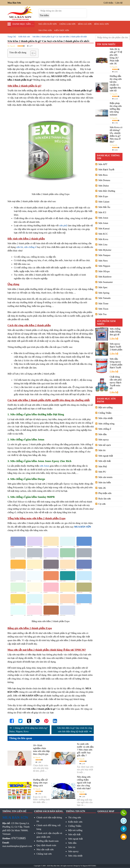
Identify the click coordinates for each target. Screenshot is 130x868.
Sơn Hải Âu (104, 207)
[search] (44, 15)
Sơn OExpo (104, 271)
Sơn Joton (103, 218)
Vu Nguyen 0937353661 (88, 866)
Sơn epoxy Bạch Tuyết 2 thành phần (116, 347)
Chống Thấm (105, 413)
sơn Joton (44, 466)
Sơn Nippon (104, 266)
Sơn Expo (103, 196)
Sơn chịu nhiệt (105, 418)
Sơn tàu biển (105, 482)
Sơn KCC (103, 234)
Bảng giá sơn (85, 24)
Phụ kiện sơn (105, 493)
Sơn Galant (104, 202)
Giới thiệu (108, 3)
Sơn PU (102, 472)
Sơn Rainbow (105, 277)
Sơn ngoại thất (106, 456)
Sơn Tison (103, 309)
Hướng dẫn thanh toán (48, 841)
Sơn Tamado (104, 298)
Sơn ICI (102, 212)
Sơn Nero (103, 261)
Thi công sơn (45, 30)
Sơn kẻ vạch (105, 445)
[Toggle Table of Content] (32, 53)
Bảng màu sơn (101, 24)
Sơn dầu (103, 434)
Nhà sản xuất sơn (48, 24)
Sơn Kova (103, 239)
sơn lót (20, 247)
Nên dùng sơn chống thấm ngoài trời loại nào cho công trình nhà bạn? (84, 783)
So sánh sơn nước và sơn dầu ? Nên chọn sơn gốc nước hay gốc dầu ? (85, 750)
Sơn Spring (104, 293)
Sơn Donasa (104, 180)
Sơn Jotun (103, 223)
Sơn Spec (103, 287)
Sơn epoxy (104, 440)
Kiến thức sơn (62, 30)
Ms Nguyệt (11, 46)
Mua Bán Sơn (55, 866)
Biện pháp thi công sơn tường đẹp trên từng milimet (116, 109)
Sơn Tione (103, 304)
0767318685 (19, 838)
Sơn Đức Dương (107, 191)
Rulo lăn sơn (105, 499)
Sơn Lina (103, 245)
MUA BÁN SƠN (82, 527)
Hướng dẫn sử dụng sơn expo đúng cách (40, 783)
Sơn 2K (102, 488)
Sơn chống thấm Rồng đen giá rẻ (115, 332)
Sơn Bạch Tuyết (106, 170)
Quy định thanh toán (46, 845)
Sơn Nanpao (104, 255)
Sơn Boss (103, 175)
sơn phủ (63, 225)
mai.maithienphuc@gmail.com (17, 846)
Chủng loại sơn (67, 24)
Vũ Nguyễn (114, 67)
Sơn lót (102, 450)
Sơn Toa (102, 314)
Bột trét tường (105, 407)
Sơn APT (103, 164)
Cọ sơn (102, 504)
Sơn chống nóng (106, 424)
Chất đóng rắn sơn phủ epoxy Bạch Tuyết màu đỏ (116, 383)
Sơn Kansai (104, 229)
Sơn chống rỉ (105, 429)
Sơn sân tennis (105, 477)
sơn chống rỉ (30, 247)
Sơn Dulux (104, 186)
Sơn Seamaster (106, 282)
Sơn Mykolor (105, 250)
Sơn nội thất (105, 461)
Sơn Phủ (103, 466)
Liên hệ (119, 3)
